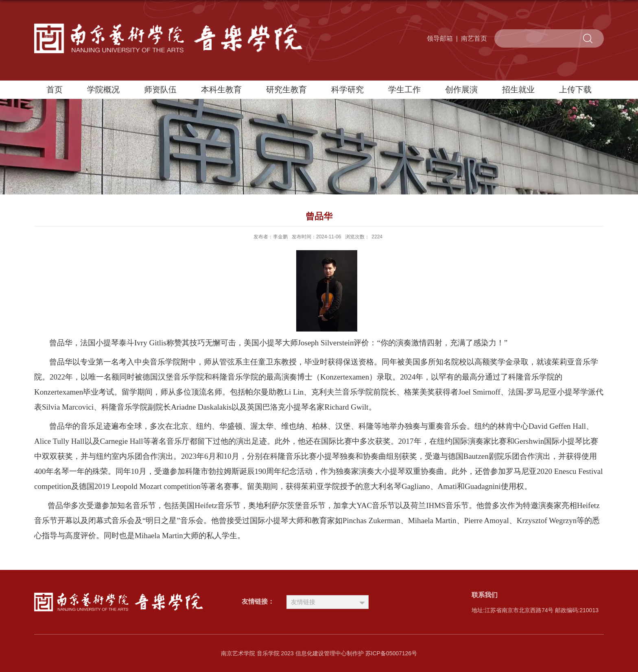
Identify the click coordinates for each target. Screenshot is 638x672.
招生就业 (518, 89)
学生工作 (404, 89)
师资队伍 (160, 89)
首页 (55, 89)
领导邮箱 (440, 38)
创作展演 (461, 89)
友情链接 (303, 602)
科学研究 (347, 89)
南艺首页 (474, 38)
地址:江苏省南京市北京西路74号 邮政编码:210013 (535, 610)
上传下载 (575, 89)
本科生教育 (221, 89)
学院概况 (103, 89)
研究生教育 (286, 89)
